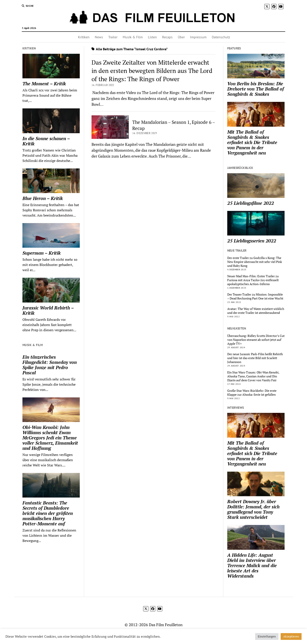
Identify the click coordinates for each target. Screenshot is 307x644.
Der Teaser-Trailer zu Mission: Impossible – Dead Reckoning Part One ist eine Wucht (255, 296)
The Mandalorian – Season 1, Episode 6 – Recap (174, 125)
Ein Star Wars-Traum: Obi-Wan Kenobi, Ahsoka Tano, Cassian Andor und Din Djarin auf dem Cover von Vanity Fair (253, 376)
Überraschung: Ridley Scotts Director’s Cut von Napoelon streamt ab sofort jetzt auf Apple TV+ (256, 340)
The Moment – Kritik (44, 84)
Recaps (167, 37)
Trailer (113, 37)
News (99, 37)
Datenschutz (221, 37)
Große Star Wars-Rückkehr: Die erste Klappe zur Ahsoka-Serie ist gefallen (252, 393)
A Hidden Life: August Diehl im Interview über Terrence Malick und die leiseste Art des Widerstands (252, 565)
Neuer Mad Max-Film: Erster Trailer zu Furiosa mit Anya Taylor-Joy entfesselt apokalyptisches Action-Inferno (253, 280)
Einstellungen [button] (267, 636)
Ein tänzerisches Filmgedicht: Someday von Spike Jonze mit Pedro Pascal (50, 365)
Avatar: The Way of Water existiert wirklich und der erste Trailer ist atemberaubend (256, 311)
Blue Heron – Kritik (43, 198)
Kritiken (84, 37)
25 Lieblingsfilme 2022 (251, 203)
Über (181, 37)
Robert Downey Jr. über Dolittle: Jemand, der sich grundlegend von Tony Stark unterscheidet (253, 509)
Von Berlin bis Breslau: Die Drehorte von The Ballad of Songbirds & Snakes (256, 89)
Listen (152, 37)
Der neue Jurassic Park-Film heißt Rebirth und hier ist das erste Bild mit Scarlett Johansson (255, 358)
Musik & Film (133, 37)
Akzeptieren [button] (291, 636)
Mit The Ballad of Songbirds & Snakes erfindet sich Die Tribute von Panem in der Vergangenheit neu (252, 142)
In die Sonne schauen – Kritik (46, 141)
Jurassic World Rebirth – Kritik (48, 310)
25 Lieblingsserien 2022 (252, 241)
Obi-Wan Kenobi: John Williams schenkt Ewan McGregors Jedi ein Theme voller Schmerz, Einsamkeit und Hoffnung (50, 438)
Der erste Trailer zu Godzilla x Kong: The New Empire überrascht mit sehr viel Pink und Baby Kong (255, 262)
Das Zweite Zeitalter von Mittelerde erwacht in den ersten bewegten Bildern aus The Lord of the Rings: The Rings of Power (152, 71)
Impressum (198, 37)
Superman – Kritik (42, 253)
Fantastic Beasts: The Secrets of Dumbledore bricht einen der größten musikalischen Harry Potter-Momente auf (48, 513)
